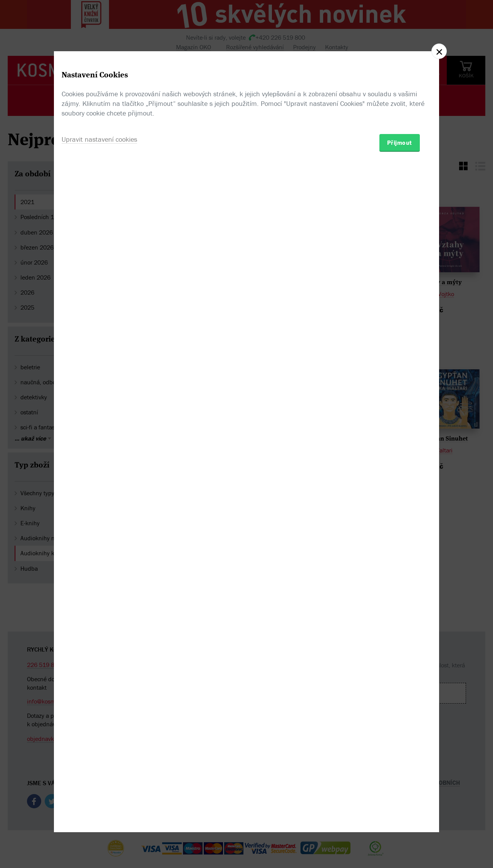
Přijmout (400, 479)
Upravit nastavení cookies (99, 476)
